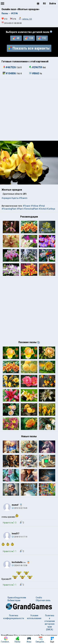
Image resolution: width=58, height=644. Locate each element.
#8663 (34, 73)
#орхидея (6, 198)
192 (42, 38)
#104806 (10, 73)
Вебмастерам (14, 600)
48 (16, 38)
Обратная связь (43, 600)
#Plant (20, 209)
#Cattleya (51, 209)
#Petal (42, 206)
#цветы (15, 198)
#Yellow (34, 206)
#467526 (10, 67)
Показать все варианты (29, 48)
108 (29, 38)
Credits (39, 598)
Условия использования (34, 617)
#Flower (27, 206)
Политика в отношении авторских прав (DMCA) (50, 622)
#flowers (23, 198)
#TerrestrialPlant (31, 209)
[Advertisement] (29, 110)
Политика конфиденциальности (14, 617)
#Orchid (42, 209)
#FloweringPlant (9, 209)
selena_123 (27, 19)
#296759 (36, 67)
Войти (53, 4)
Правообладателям (17, 598)
